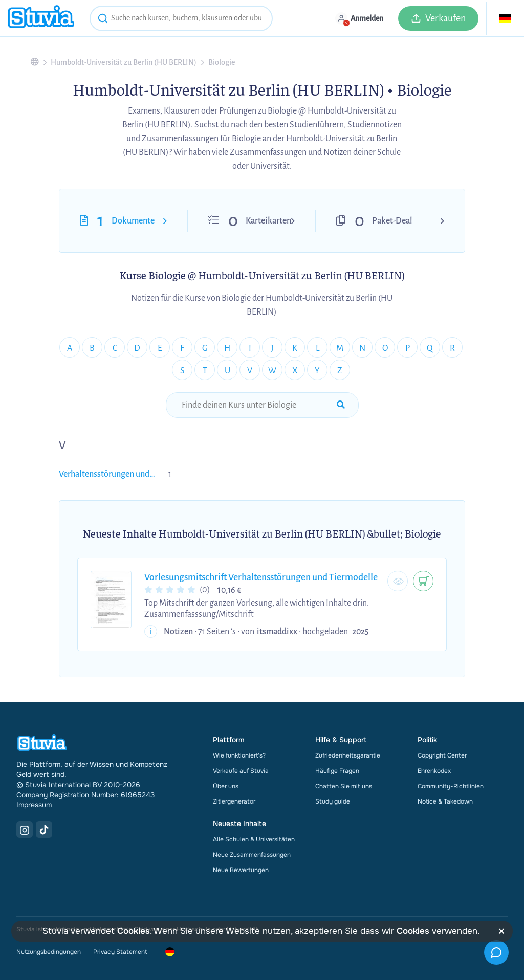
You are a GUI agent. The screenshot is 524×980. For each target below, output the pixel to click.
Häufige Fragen (337, 771)
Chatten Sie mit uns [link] (344, 786)
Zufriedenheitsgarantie (348, 755)
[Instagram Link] (25, 830)
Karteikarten (268, 221)
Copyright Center (442, 755)
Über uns (226, 786)
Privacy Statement (120, 952)
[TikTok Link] (44, 830)
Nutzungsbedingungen (49, 952)
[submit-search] (341, 405)
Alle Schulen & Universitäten (254, 839)
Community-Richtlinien (451, 786)
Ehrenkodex (434, 771)
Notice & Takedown (445, 801)
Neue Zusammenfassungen (252, 855)
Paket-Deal (392, 221)
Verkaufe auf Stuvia (241, 771)
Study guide (333, 801)
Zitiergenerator (234, 801)
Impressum (34, 805)
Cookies (134, 931)
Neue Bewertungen (241, 870)
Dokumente (133, 221)
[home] (41, 18)
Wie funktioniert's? (239, 755)
